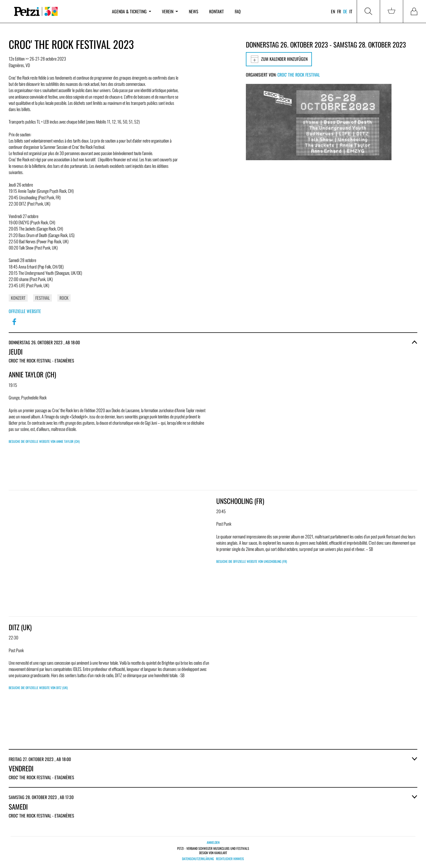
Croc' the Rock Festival (299, 75)
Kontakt (217, 11)
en (333, 11)
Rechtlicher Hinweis (230, 859)
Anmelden (213, 842)
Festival (43, 298)
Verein (170, 11)
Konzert (18, 298)
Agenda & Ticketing (131, 11)
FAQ (238, 11)
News (194, 11)
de (345, 11)
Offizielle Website (25, 311)
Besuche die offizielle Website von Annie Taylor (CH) (44, 441)
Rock (64, 298)
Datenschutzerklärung (198, 859)
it (351, 11)
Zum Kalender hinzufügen (279, 59)
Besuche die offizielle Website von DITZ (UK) (38, 688)
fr (339, 11)
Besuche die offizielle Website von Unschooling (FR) (252, 561)
